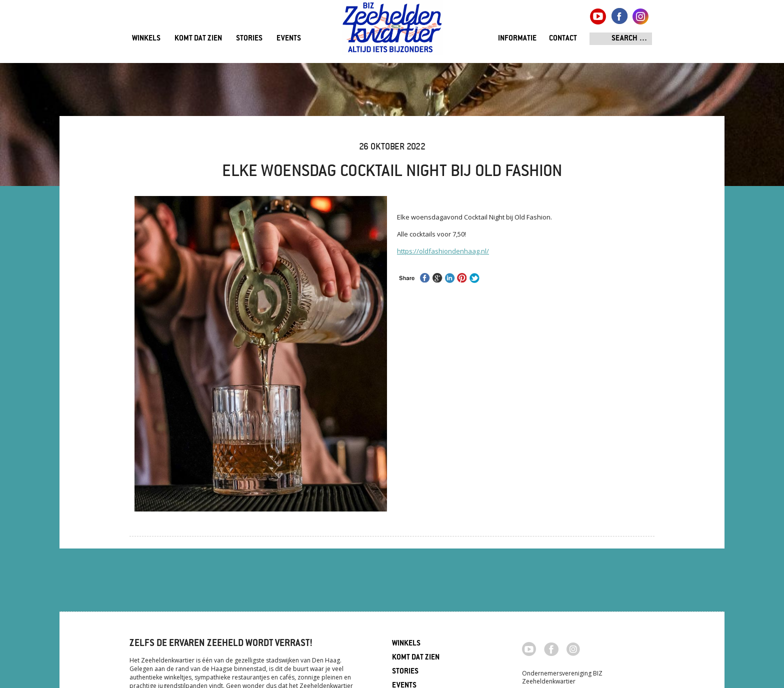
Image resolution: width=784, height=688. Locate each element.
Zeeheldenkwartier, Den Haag (392, 31)
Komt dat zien (198, 39)
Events (289, 39)
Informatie (517, 39)
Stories (249, 39)
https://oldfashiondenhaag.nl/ (443, 251)
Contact (563, 39)
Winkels (146, 39)
